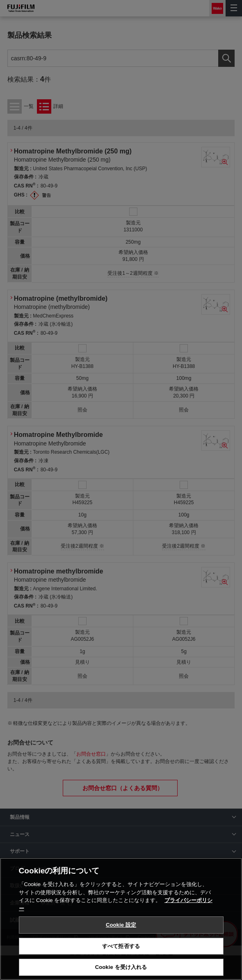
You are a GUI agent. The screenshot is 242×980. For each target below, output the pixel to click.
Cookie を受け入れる (121, 967)
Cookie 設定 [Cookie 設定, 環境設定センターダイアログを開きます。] (121, 925)
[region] (121, 919)
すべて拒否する (121, 946)
